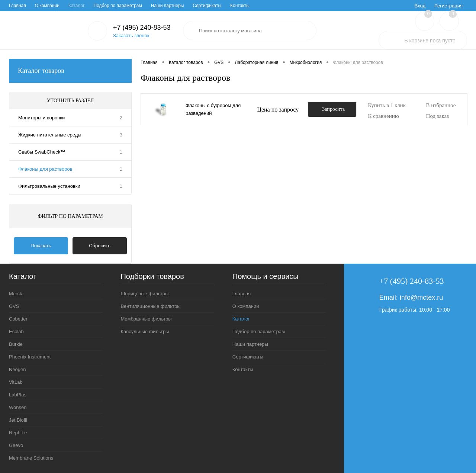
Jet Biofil (18, 420)
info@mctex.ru (421, 297)
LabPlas (18, 395)
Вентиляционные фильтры (150, 306)
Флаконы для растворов (45, 169)
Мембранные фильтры (146, 319)
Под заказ (438, 116)
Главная (17, 6)
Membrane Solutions (31, 458)
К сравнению (383, 116)
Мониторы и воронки (41, 118)
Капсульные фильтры (145, 332)
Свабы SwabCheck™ (42, 152)
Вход (420, 6)
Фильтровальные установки (49, 186)
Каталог (77, 6)
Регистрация (448, 6)
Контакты (240, 6)
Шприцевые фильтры (144, 294)
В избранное (441, 105)
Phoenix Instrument (30, 357)
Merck (15, 294)
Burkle (16, 344)
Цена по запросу (278, 110)
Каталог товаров (70, 71)
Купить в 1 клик (387, 105)
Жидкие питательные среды (50, 135)
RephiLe (18, 433)
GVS (14, 306)
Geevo (16, 445)
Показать (41, 246)
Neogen (17, 369)
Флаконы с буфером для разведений (213, 109)
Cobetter (18, 319)
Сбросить (100, 246)
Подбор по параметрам (118, 6)
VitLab (16, 382)
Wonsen (18, 407)
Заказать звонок (131, 36)
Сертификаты (207, 6)
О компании (47, 6)
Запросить (333, 109)
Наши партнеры (168, 6)
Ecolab (16, 332)
